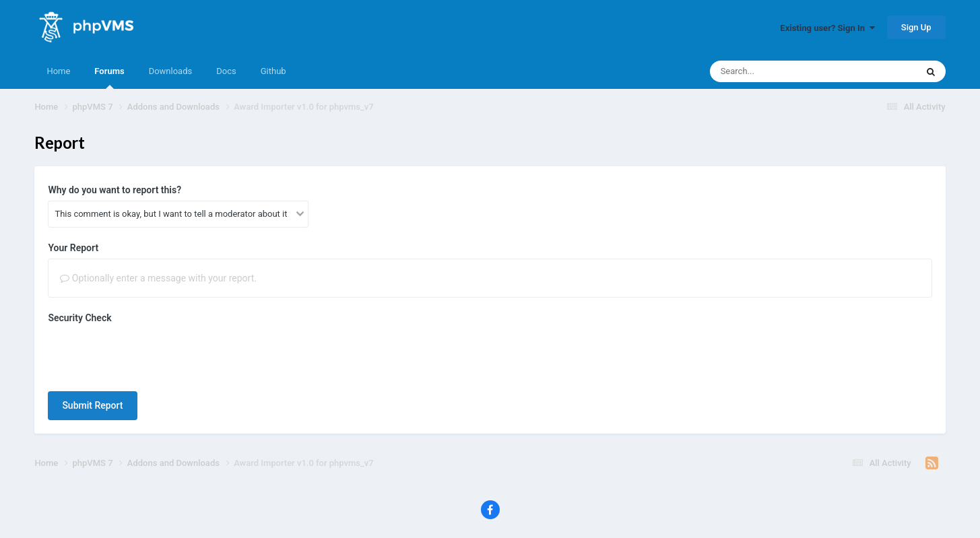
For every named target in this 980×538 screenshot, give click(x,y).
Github (273, 71)
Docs (226, 71)
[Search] (779, 71)
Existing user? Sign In (827, 28)
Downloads (171, 71)
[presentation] (150, 355)
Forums (109, 77)
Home (58, 71)
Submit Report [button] (92, 405)
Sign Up (916, 27)
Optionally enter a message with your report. (158, 278)
